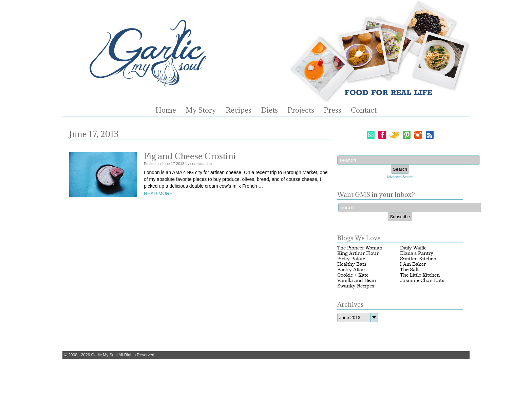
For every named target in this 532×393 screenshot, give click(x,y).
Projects (301, 110)
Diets (269, 110)
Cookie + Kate (353, 275)
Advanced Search (400, 177)
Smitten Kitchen (418, 259)
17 (173, 164)
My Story (201, 110)
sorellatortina (201, 164)
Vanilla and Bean (357, 280)
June (166, 164)
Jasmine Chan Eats (422, 280)
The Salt (409, 270)
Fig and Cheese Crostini (190, 156)
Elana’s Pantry (417, 253)
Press (332, 110)
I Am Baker (413, 264)
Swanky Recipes (356, 286)
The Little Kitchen (420, 275)
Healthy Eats (352, 264)
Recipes (239, 110)
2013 (180, 164)
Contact (364, 110)
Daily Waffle (413, 248)
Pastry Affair (351, 270)
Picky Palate (351, 259)
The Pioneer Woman (360, 248)
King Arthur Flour (358, 253)
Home (166, 110)
